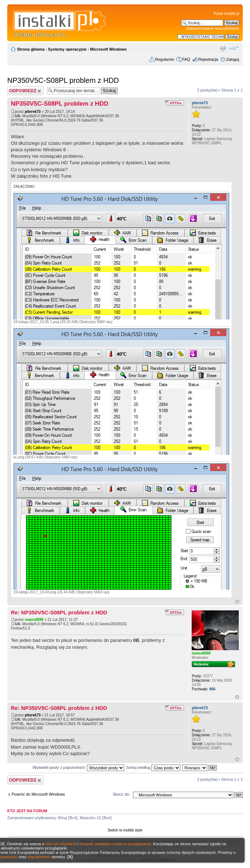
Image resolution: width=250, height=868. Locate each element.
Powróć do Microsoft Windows (38, 794)
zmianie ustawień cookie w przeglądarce (115, 844)
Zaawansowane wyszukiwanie (212, 28)
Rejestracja (208, 59)
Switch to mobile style (125, 830)
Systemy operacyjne (67, 49)
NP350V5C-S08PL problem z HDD (63, 80)
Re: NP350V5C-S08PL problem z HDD (59, 612)
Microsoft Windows (109, 49)
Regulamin (165, 59)
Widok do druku (223, 48)
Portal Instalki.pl (226, 14)
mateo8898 (34, 620)
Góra (237, 602)
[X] (70, 857)
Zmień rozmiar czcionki (234, 48)
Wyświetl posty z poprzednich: (78, 767)
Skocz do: (121, 794)
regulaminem (39, 857)
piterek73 (33, 112)
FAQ (186, 59)
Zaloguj (233, 59)
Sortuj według (153, 767)
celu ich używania (61, 844)
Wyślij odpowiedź (25, 91)
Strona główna (31, 49)
